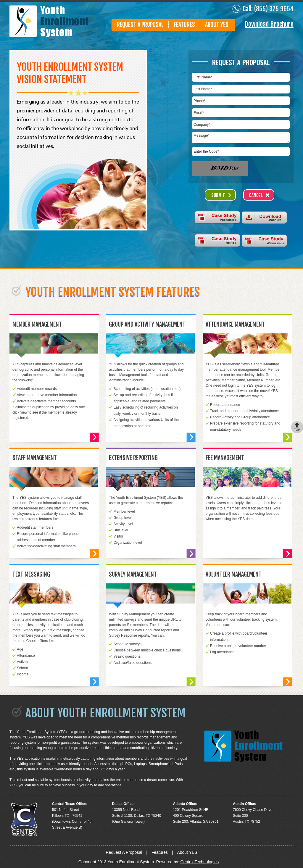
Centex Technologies (200, 862)
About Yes (217, 25)
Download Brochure (269, 24)
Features (184, 25)
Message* (241, 138)
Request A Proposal (140, 25)
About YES (187, 852)
